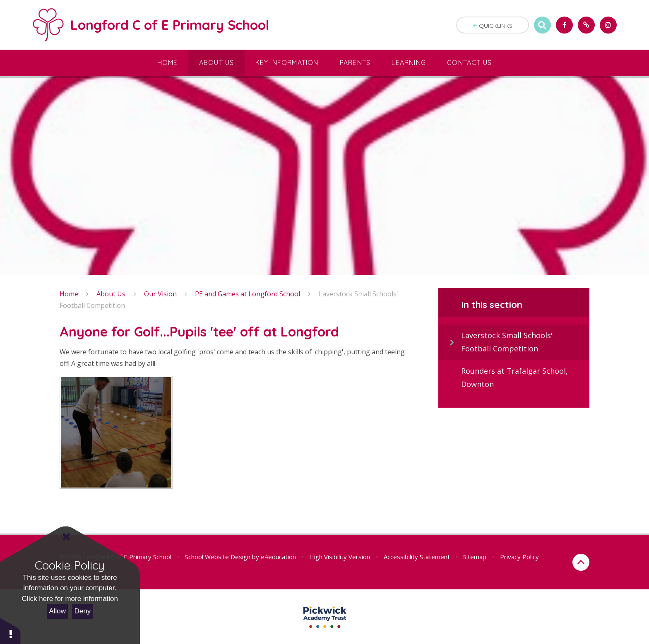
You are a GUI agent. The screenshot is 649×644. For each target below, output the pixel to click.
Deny (83, 611)
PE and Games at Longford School (248, 294)
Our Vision (160, 294)
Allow (57, 611)
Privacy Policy (519, 557)
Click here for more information (70, 599)
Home (69, 294)
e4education (278, 557)
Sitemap (475, 557)
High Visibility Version (340, 557)
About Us (111, 294)
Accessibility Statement (417, 557)
